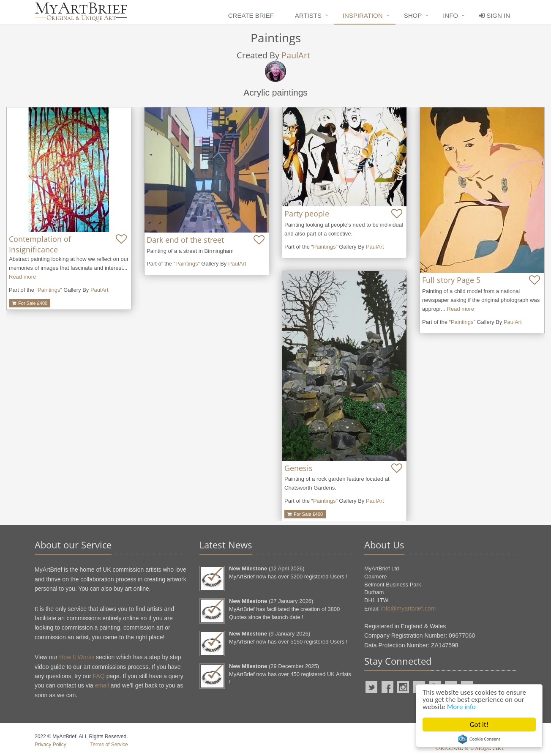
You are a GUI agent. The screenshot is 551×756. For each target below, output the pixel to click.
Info (450, 15)
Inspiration (363, 15)
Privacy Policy (50, 745)
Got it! (479, 724)
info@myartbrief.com (408, 608)
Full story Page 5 (451, 280)
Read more (22, 277)
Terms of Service (109, 745)
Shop (413, 15)
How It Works (77, 657)
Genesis (299, 468)
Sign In (495, 15)
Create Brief (251, 15)
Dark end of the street (185, 240)
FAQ (99, 676)
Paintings (49, 290)
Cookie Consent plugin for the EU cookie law (479, 739)
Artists (308, 15)
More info (461, 707)
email (102, 685)
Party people (307, 214)
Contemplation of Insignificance (40, 244)
